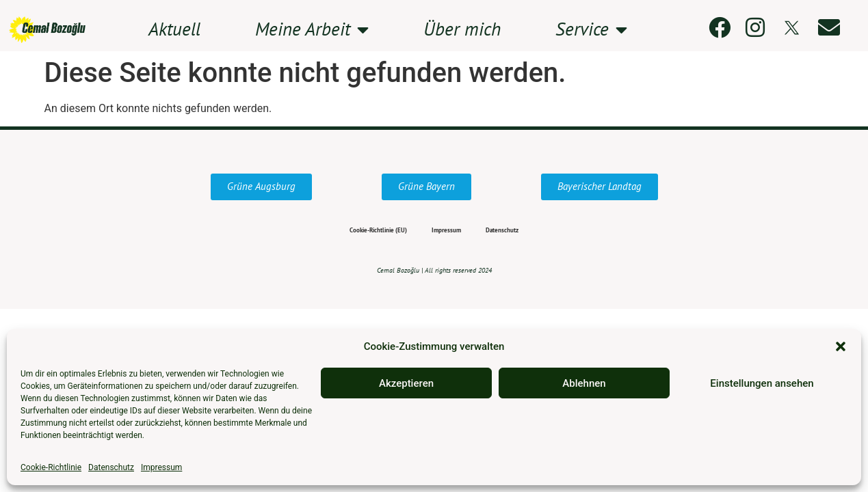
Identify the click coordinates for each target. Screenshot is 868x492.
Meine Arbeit (312, 30)
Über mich (462, 30)
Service (591, 30)
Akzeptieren (406, 383)
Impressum (161, 467)
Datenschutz (111, 467)
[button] (841, 346)
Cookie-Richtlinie (51, 467)
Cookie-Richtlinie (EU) (351, 231)
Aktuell (174, 30)
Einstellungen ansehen (762, 383)
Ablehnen (584, 383)
